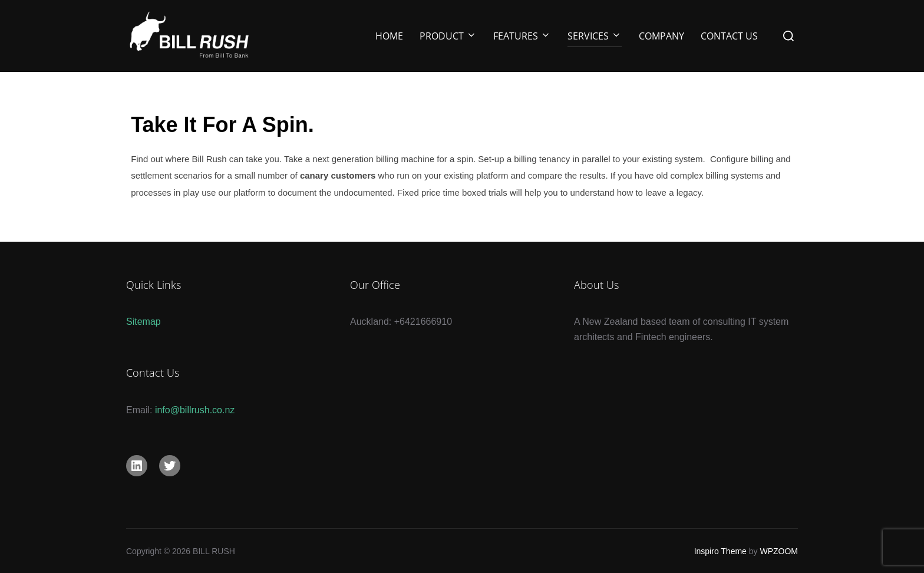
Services (595, 36)
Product (448, 36)
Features (522, 36)
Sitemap (143, 322)
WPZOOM (779, 551)
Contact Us (729, 36)
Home (389, 36)
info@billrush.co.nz (195, 410)
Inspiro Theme (720, 551)
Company (661, 36)
